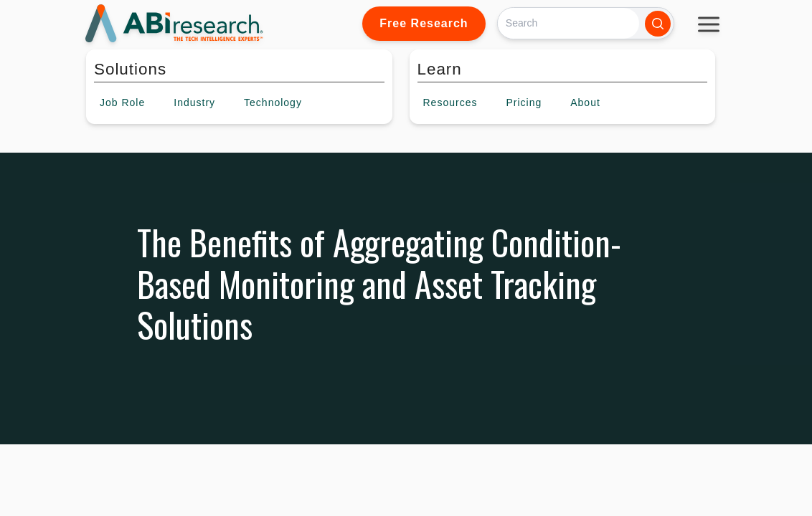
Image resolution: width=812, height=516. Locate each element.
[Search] (568, 23)
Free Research (424, 23)
